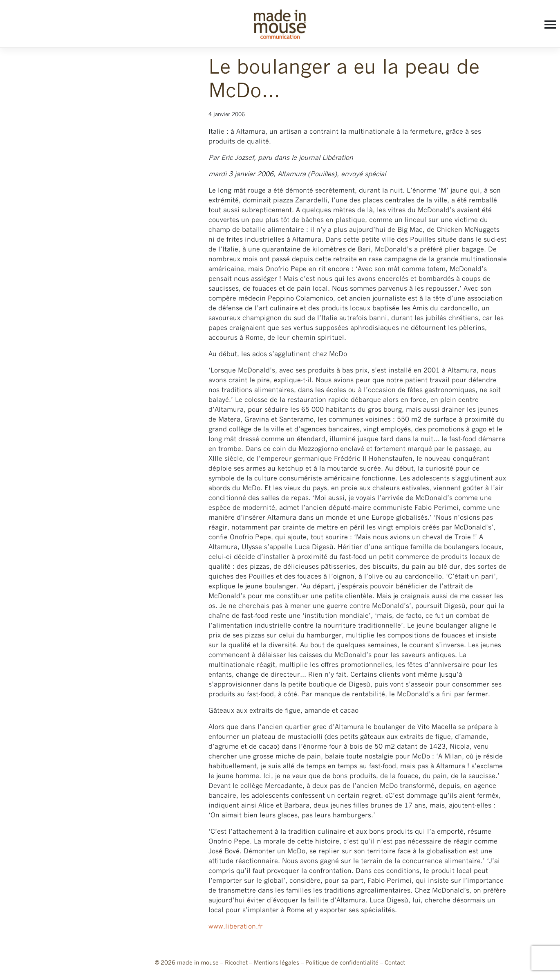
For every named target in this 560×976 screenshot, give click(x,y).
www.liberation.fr (236, 927)
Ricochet (236, 963)
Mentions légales (277, 963)
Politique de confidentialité (342, 963)
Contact (395, 963)
